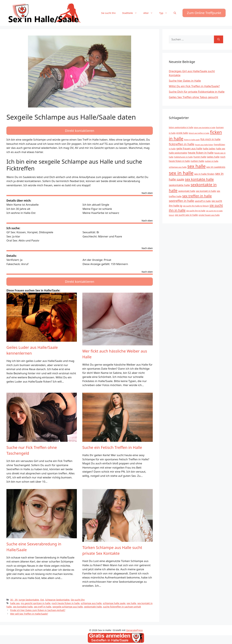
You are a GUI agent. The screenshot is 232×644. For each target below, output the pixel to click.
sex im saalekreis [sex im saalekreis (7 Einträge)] (216, 167)
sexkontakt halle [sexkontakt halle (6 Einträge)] (187, 191)
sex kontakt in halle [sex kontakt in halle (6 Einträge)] (206, 191)
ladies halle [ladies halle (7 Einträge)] (213, 157)
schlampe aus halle (91, 601)
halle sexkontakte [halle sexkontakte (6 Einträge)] (178, 153)
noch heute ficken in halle (66, 601)
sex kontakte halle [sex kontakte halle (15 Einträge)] (199, 179)
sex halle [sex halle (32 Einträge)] (196, 166)
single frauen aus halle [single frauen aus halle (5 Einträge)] (209, 215)
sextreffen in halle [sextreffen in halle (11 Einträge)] (181, 201)
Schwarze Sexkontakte (57, 597)
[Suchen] (219, 39)
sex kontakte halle (23, 604)
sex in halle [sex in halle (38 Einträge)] (181, 173)
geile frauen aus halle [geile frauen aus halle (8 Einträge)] (189, 148)
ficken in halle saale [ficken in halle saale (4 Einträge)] (192, 140)
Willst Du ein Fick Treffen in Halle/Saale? (194, 86)
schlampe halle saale (114, 601)
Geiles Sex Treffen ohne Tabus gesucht (193, 97)
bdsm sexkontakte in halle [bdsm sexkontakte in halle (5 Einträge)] (181, 127)
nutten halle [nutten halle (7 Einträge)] (197, 161)
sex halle (131, 601)
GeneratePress (134, 628)
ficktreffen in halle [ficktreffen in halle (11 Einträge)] (182, 144)
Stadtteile (131, 13)
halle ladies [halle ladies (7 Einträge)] (209, 148)
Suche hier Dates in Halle (185, 81)
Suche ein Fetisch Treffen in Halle (112, 445)
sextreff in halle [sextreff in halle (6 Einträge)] (203, 201)
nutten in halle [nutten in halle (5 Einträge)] (212, 161)
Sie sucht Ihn (108, 13)
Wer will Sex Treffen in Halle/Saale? (29, 611)
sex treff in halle (43, 604)
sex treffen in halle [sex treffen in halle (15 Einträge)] (197, 196)
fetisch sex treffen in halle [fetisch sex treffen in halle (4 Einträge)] (199, 133)
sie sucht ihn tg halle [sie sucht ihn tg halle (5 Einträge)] (196, 211)
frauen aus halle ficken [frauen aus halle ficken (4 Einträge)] (204, 145)
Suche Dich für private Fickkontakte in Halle (197, 92)
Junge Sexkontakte (29, 597)
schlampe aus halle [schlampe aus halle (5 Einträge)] (178, 167)
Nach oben (147, 192)
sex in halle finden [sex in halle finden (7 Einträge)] (204, 174)
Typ (165, 13)
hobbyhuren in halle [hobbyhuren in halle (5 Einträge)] (183, 157)
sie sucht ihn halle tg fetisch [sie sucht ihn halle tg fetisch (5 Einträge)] (196, 206)
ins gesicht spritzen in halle (36, 601)
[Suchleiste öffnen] (175, 13)
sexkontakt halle (93, 604)
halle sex (15, 601)
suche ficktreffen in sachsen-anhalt (122, 604)
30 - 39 (14, 597)
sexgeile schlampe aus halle (68, 604)
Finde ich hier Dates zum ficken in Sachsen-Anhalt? (38, 608)
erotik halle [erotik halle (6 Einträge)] (182, 133)
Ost (42, 597)
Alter (150, 13)
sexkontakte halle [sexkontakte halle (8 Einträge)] (179, 185)
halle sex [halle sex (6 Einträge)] (221, 149)
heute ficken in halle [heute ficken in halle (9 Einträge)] (201, 153)
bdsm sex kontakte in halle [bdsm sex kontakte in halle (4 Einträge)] (205, 128)
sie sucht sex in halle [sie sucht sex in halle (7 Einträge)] (186, 215)
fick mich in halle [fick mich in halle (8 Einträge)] (210, 139)
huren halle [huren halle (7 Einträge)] (200, 157)
